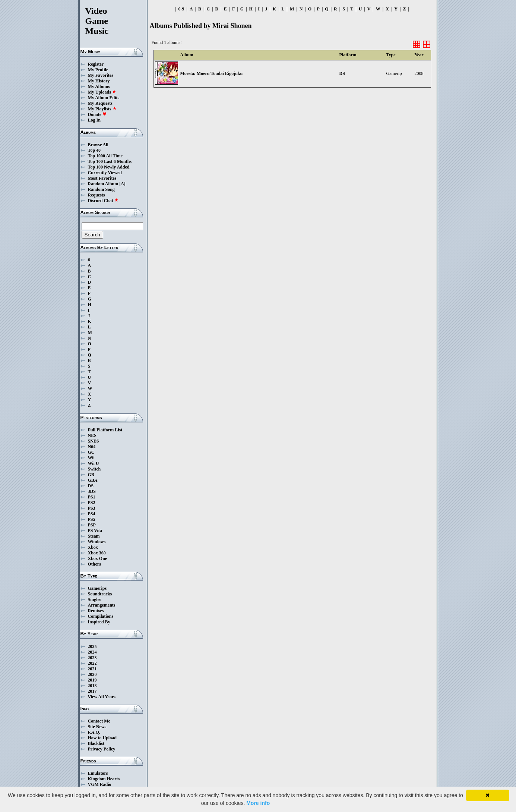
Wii (91, 458)
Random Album (103, 184)
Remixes (96, 611)
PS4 (92, 514)
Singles (95, 599)
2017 (92, 691)
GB (91, 475)
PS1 (92, 497)
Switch (94, 469)
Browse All (98, 145)
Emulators (98, 773)
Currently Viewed (105, 173)
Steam (94, 536)
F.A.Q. (94, 732)
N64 (92, 447)
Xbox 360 (97, 553)
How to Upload (102, 738)
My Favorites (101, 75)
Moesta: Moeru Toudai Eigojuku (212, 73)
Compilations (101, 616)
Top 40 (94, 150)
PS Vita (95, 531)
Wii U (94, 463)
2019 (92, 680)
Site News (97, 727)
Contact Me (99, 721)
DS (91, 486)
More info (258, 803)
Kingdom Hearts (104, 779)
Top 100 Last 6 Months (110, 161)
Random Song (101, 189)
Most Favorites (102, 178)
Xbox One (98, 558)
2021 (92, 669)
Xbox (93, 547)
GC (91, 452)
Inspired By (99, 622)
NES (92, 435)
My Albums (99, 86)
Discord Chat (103, 201)
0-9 (181, 9)
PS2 (92, 503)
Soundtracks (100, 594)
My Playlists (102, 109)
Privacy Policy (102, 749)
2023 (92, 658)
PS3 (92, 508)
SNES (94, 441)
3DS (92, 491)
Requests (96, 195)
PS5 (92, 519)
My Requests (100, 103)
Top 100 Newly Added (109, 167)
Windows (97, 542)
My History (99, 81)
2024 (92, 652)
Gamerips (97, 588)
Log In (94, 120)
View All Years (102, 697)
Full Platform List (105, 430)
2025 (92, 646)
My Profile (98, 70)
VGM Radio (100, 784)
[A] (122, 184)
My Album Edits (104, 98)
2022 (92, 663)
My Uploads (102, 92)
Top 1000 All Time (105, 156)
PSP (92, 525)
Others (94, 564)
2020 (92, 674)
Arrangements (102, 605)
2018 (92, 686)
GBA (93, 480)
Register (96, 64)
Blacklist (96, 743)
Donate (97, 114)
